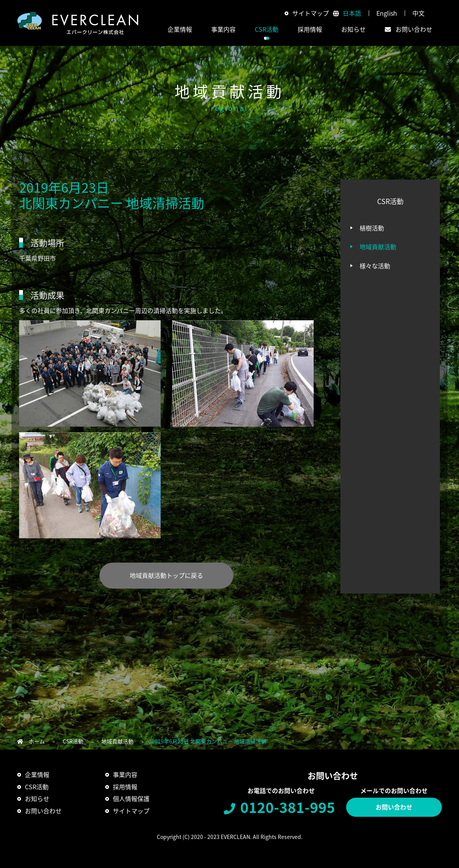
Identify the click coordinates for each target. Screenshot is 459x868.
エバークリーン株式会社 (78, 23)
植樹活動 (372, 228)
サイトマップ (311, 13)
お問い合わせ (394, 807)
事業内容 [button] (223, 29)
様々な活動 (375, 266)
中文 (418, 13)
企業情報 (37, 774)
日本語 (352, 13)
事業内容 (125, 774)
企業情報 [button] (180, 29)
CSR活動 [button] (267, 29)
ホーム (37, 741)
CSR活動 (73, 741)
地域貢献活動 (378, 247)
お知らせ (353, 29)
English (387, 13)
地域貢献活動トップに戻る (166, 575)
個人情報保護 (131, 798)
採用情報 (310, 29)
